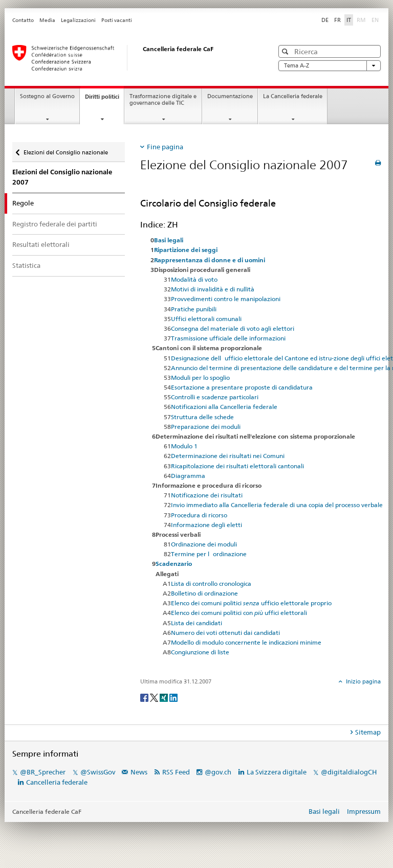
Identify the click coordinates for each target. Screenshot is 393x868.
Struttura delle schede (202, 417)
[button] (286, 51)
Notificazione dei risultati (207, 495)
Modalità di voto (194, 279)
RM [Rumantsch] (361, 20)
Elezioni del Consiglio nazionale (66, 152)
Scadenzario (174, 564)
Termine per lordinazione (209, 554)
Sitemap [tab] (368, 732)
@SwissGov (98, 772)
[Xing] (165, 697)
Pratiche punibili (194, 309)
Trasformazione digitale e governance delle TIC (163, 100)
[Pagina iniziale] (133, 58)
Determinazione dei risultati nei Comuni (228, 456)
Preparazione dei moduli (206, 427)
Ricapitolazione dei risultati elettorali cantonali (237, 466)
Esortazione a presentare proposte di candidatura (242, 387)
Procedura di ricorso (199, 515)
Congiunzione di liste (200, 652)
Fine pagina (165, 147)
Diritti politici (104, 99)
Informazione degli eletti (206, 525)
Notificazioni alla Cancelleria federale (224, 407)
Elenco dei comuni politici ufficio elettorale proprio (251, 603)
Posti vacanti (117, 20)
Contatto (23, 20)
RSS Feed (176, 772)
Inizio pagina (363, 681)
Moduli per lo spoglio (200, 378)
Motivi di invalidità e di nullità (213, 289)
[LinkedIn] (173, 697)
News (139, 772)
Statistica (26, 265)
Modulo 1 (184, 446)
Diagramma (188, 476)
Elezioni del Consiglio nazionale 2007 (62, 177)
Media (47, 20)
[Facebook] (145, 697)
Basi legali (324, 811)
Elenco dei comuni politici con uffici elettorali (239, 613)
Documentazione (230, 96)
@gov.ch (218, 772)
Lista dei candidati (196, 623)
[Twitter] (155, 697)
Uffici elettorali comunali (206, 319)
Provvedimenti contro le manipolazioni (226, 299)
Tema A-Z (330, 66)
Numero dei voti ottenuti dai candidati (225, 633)
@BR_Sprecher (43, 772)
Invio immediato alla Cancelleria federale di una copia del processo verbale (277, 505)
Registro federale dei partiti (55, 224)
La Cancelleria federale (293, 96)
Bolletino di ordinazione (204, 593)
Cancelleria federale (57, 782)
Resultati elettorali (41, 244)
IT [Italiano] (349, 20)
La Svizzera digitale (277, 772)
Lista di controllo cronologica (211, 584)
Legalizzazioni (78, 20)
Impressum (364, 811)
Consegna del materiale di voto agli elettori (233, 328)
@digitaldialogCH (349, 772)
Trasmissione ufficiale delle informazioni (228, 338)
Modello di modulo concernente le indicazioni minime (246, 642)
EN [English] (375, 20)
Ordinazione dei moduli (204, 544)
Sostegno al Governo (47, 96)
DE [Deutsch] (325, 20)
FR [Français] (337, 20)
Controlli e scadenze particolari (215, 397)
